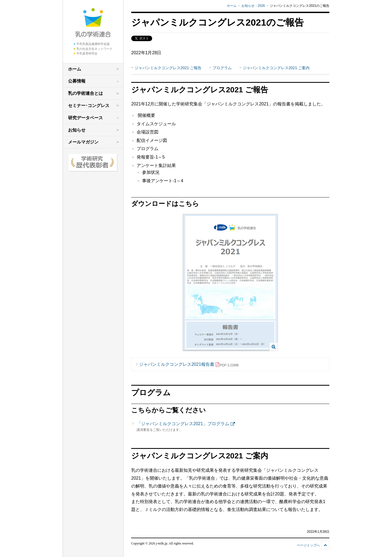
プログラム (222, 68)
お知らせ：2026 (253, 6)
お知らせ (77, 130)
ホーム (75, 69)
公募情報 (77, 81)
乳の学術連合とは (85, 93)
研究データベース (85, 118)
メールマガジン (83, 142)
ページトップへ (308, 545)
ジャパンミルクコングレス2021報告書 (189, 365)
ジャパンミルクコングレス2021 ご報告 (168, 68)
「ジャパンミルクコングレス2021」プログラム (183, 424)
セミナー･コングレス (89, 106)
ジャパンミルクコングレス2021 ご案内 (276, 68)
